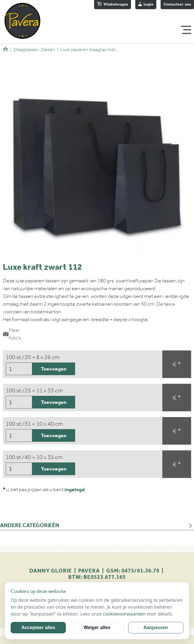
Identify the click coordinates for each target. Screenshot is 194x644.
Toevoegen (54, 369)
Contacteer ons (177, 4)
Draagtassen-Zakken (33, 50)
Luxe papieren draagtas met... (88, 50)
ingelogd (75, 489)
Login (146, 4)
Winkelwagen (113, 4)
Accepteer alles (38, 627)
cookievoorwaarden (124, 614)
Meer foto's (12, 334)
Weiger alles (97, 627)
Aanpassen (156, 627)
